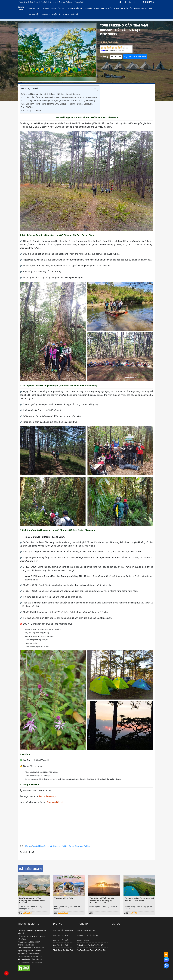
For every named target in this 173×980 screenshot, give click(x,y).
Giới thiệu (34, 2)
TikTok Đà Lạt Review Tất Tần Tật (90, 945)
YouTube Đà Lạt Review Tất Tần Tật (91, 950)
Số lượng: (104, 57)
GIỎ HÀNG (148, 2)
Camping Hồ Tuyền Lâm (53, 8)
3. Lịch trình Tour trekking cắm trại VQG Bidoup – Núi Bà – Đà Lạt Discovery (58, 104)
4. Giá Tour (28, 107)
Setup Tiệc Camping (38, 14)
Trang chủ (23, 2)
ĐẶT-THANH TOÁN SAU (135, 57)
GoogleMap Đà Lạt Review (30, 962)
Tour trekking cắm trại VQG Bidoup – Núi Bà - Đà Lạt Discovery (57, 846)
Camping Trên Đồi (123, 8)
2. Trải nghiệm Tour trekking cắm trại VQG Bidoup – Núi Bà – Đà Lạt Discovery (59, 101)
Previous (24, 57)
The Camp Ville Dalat (64, 898)
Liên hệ (75, 14)
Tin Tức (44, 2)
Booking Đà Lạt (83, 940)
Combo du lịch (65, 2)
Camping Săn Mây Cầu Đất (79, 8)
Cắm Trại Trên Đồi (61, 945)
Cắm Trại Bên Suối (61, 940)
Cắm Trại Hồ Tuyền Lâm (63, 930)
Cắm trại (28, 846)
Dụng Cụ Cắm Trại (143, 8)
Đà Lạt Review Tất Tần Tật (87, 935)
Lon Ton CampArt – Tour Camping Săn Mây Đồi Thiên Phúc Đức (32, 901)
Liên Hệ (53, 2)
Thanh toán (79, 2)
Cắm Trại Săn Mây (61, 935)
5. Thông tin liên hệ (32, 110)
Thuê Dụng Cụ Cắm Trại (63, 950)
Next (91, 57)
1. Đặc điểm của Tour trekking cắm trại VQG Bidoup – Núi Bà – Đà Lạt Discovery (60, 97)
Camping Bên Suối (103, 8)
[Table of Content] (96, 89)
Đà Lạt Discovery (47, 796)
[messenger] (166, 959)
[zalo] (166, 966)
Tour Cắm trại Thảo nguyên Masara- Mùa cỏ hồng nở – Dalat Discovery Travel (102, 901)
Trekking (87, 846)
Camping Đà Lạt (55, 802)
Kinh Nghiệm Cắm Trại (86, 930)
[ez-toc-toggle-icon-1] (94, 89)
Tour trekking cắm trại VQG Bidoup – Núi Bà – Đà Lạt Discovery (52, 94)
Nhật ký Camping (61, 14)
